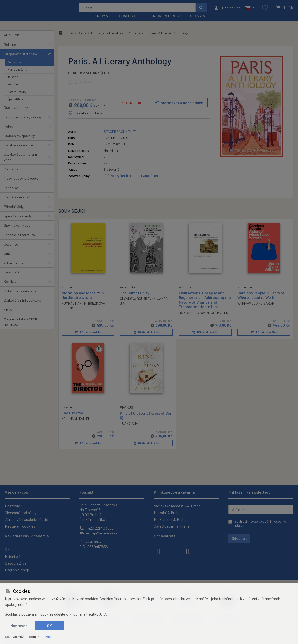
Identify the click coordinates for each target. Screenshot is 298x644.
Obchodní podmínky (21, 513)
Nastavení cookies (20, 526)
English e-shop (17, 570)
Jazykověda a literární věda (21, 164)
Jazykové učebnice (18, 152)
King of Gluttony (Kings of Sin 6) (145, 421)
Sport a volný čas (17, 232)
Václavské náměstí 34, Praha (177, 506)
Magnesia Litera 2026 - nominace (22, 328)
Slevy (8, 316)
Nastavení (19, 625)
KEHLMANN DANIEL (76, 425)
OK (49, 625)
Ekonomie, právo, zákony (23, 123)
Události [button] (128, 22)
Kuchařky (11, 175)
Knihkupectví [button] (163, 22)
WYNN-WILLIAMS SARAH (256, 310)
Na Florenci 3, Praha (170, 519)
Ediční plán (14, 556)
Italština (13, 83)
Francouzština (17, 76)
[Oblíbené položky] (265, 11)
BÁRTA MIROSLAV (192, 319)
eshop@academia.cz (100, 533)
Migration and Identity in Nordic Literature (83, 301)
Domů (66, 39)
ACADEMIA (12, 42)
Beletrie (10, 51)
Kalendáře (12, 279)
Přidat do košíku (88, 339)
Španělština (15, 106)
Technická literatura (19, 241)
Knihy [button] (100, 22)
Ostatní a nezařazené (20, 297)
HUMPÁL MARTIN (74, 309)
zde (48, 637)
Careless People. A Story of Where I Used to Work (261, 302)
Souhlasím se (261, 523)
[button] (249, 11)
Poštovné (13, 506)
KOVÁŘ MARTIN (217, 319)
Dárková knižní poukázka (23, 307)
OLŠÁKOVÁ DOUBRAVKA (138, 305)
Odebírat (239, 538)
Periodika (11, 194)
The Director (72, 419)
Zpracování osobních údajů (27, 519)
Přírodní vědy (14, 213)
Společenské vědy (18, 222)
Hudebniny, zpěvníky (19, 142)
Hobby (9, 133)
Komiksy (10, 288)
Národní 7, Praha (167, 513)
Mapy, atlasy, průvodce (21, 185)
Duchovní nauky (16, 114)
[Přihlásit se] (227, 11)
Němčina (13, 91)
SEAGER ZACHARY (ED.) (88, 79)
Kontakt (86, 492)
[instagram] (173, 551)
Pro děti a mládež (17, 204)
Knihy (82, 39)
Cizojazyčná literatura (20, 60)
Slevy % (198, 22)
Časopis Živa (16, 563)
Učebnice (11, 250)
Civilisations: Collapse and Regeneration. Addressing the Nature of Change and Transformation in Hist (205, 306)
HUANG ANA (129, 430)
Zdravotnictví (14, 269)
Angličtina (14, 69)
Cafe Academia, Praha (172, 526)
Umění (9, 260)
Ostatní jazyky (17, 98)
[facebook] (159, 551)
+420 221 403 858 (96, 528)
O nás (9, 549)
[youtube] (188, 551)
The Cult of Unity (135, 299)
